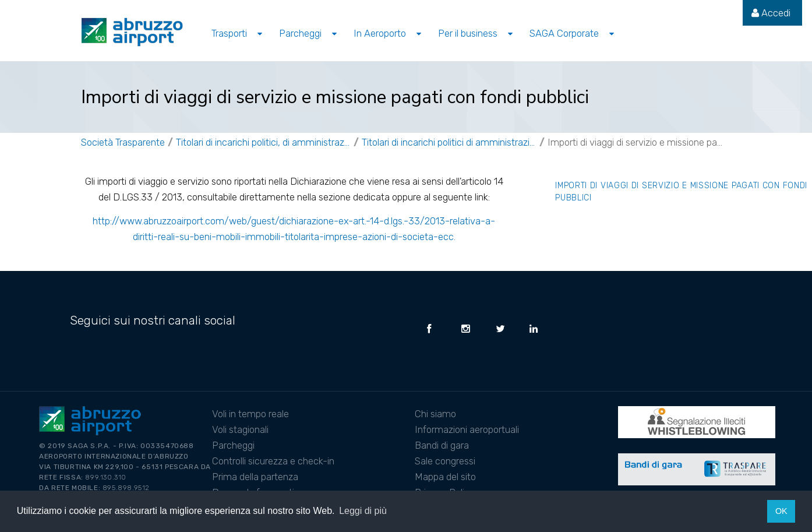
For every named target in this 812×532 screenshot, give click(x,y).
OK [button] (781, 511)
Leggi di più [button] (363, 511)
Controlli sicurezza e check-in (273, 461)
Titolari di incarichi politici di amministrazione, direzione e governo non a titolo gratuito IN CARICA (449, 142)
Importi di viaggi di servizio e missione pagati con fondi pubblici (635, 142)
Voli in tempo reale (250, 414)
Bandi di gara (442, 445)
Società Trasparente (123, 142)
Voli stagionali (240, 429)
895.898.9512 (126, 488)
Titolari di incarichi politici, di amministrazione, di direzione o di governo (263, 142)
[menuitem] (771, 13)
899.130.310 (106, 477)
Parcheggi (233, 445)
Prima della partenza (255, 477)
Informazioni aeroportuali (467, 429)
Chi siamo (435, 414)
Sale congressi (445, 461)
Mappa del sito (445, 477)
